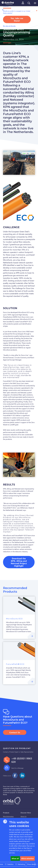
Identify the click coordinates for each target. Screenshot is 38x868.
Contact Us (15, 732)
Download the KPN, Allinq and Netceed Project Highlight (19, 562)
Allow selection (28, 858)
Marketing (21, 864)
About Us (24, 816)
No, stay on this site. (9, 26)
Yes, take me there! (17, 19)
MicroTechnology (8, 816)
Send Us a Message (17, 768)
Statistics (10, 864)
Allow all (15, 858)
